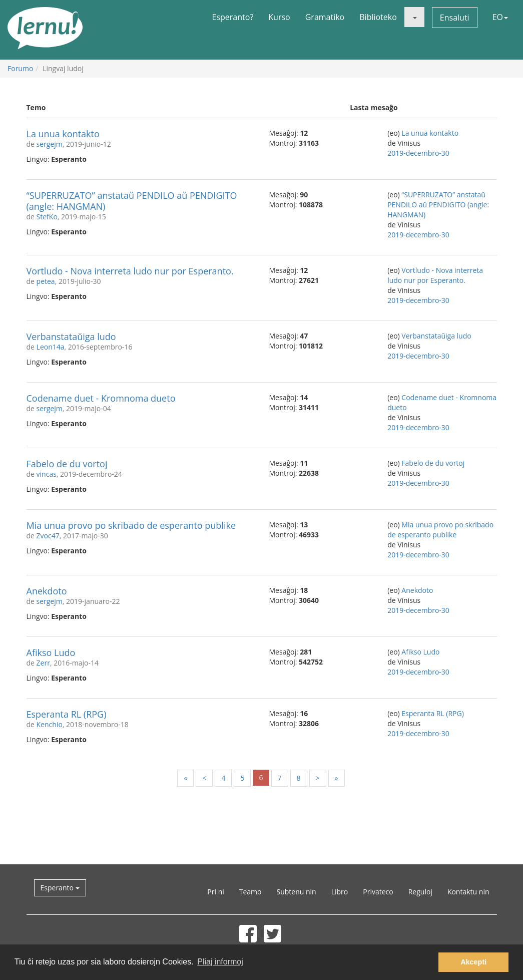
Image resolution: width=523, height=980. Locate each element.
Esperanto (60, 888)
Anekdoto (47, 591)
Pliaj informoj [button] (220, 962)
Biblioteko (378, 17)
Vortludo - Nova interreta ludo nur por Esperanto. (130, 271)
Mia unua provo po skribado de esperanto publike (131, 525)
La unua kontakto (63, 134)
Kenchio (50, 724)
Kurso (279, 17)
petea (46, 281)
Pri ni (215, 892)
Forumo (20, 68)
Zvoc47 (48, 536)
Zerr (43, 663)
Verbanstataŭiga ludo (71, 337)
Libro (340, 892)
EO (500, 17)
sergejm (50, 144)
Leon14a (51, 347)
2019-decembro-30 (418, 153)
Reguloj (420, 892)
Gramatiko (325, 17)
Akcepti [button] (473, 962)
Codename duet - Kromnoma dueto (101, 398)
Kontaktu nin (468, 892)
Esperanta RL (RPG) (67, 714)
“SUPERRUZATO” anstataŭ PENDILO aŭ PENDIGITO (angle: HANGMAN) (132, 201)
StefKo (47, 217)
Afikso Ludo (51, 652)
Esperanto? (233, 17)
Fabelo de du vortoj (67, 464)
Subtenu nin (296, 892)
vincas (47, 474)
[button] (414, 17)
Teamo (250, 892)
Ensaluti (455, 18)
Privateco (378, 892)
